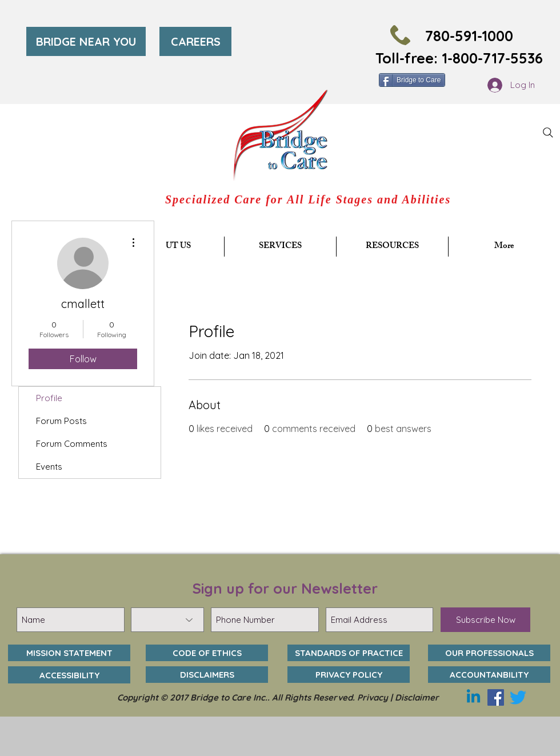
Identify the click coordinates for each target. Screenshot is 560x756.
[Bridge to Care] (412, 80)
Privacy (373, 697)
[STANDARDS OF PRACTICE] (349, 653)
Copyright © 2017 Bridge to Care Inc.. (195, 697)
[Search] (548, 133)
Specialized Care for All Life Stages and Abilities (308, 199)
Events (49, 467)
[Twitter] (518, 697)
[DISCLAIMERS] (207, 675)
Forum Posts (61, 421)
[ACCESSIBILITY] (69, 675)
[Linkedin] (473, 697)
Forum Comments (72, 444)
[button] (280, 247)
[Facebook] (496, 697)
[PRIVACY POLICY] (349, 675)
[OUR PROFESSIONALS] (489, 653)
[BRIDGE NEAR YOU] (86, 41)
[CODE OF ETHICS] (207, 653)
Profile (49, 398)
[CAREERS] (195, 41)
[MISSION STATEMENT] (69, 653)
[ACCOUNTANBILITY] (489, 675)
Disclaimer (417, 697)
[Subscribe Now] (485, 620)
